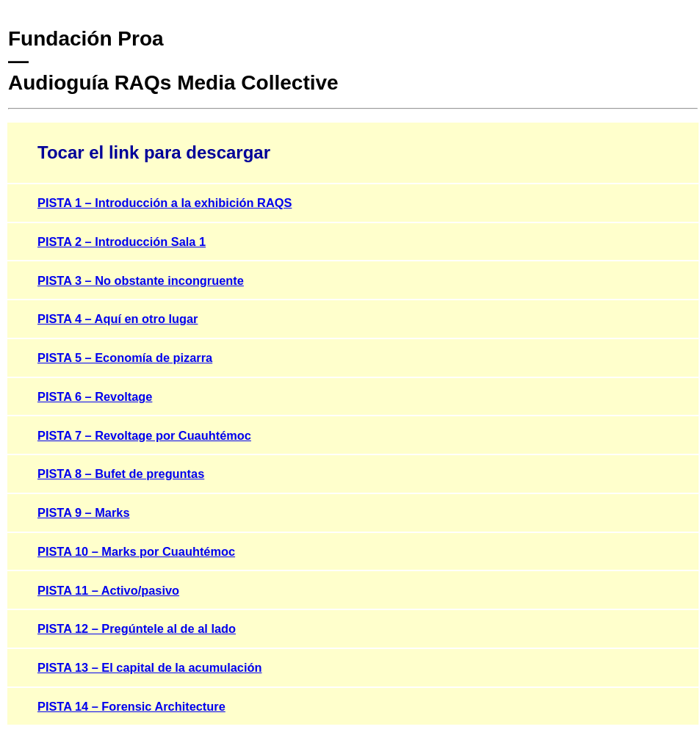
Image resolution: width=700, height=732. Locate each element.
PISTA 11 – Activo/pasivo (108, 590)
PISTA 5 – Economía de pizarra (125, 358)
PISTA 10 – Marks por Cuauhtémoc (136, 551)
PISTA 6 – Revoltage (95, 396)
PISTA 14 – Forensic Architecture (131, 706)
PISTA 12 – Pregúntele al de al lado (137, 628)
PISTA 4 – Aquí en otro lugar (118, 319)
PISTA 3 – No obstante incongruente (141, 280)
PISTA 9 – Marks (83, 512)
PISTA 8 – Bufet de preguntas (121, 474)
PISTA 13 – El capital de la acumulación (149, 667)
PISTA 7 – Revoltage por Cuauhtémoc (144, 435)
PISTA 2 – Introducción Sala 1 (122, 242)
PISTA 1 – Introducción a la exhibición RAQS (165, 203)
